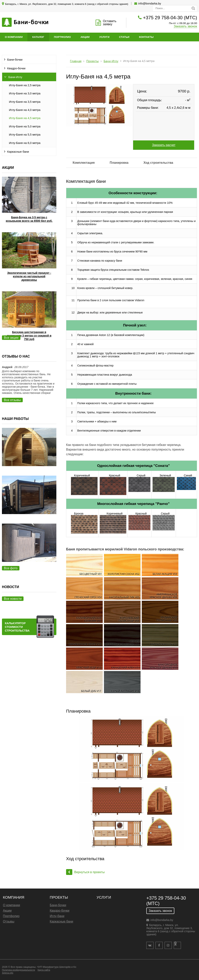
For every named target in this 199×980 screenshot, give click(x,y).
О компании (14, 37)
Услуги (104, 37)
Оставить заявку (110, 23)
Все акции (11, 338)
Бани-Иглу (15, 77)
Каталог (38, 37)
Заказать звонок (185, 26)
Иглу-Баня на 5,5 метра (25, 135)
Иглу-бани (57, 916)
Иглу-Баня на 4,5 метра (25, 118)
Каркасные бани (18, 152)
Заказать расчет (164, 145)
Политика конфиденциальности (18, 970)
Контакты (146, 37)
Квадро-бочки (16, 68)
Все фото (11, 568)
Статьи (124, 37)
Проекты (93, 61)
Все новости (13, 599)
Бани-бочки (15, 60)
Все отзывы (12, 400)
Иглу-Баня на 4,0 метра (25, 110)
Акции (85, 37)
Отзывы (9, 921)
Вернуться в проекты (85, 872)
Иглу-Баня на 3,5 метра (25, 102)
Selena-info (8, 973)
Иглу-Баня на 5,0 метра (25, 126)
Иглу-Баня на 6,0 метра (25, 143)
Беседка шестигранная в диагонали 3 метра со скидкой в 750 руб (29, 336)
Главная (76, 61)
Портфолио (62, 37)
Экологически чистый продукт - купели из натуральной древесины (29, 276)
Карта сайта (44, 970)
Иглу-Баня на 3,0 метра (25, 93)
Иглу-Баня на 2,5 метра (25, 85)
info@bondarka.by (150, 3)
